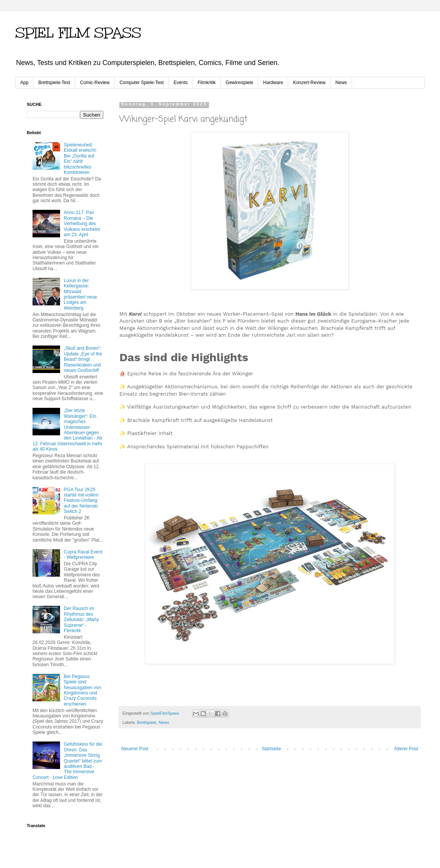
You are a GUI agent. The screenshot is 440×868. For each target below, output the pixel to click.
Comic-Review (95, 83)
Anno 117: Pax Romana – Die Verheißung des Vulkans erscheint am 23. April (82, 224)
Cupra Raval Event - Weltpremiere (83, 555)
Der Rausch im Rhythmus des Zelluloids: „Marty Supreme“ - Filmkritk (81, 620)
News (341, 83)
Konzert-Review (309, 83)
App (24, 83)
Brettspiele (147, 722)
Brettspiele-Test (54, 83)
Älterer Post (406, 749)
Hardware (273, 83)
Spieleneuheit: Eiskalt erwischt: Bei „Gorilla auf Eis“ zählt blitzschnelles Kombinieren (80, 159)
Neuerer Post (135, 749)
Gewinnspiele (240, 83)
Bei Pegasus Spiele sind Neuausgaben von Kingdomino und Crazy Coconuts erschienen (82, 690)
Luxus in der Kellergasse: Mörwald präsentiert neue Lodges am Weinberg (81, 294)
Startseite (271, 749)
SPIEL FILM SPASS (78, 33)
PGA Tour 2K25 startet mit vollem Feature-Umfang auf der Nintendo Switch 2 (81, 501)
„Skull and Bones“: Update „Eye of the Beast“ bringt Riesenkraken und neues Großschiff (83, 359)
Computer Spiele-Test (141, 83)
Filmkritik (206, 83)
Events (181, 83)
